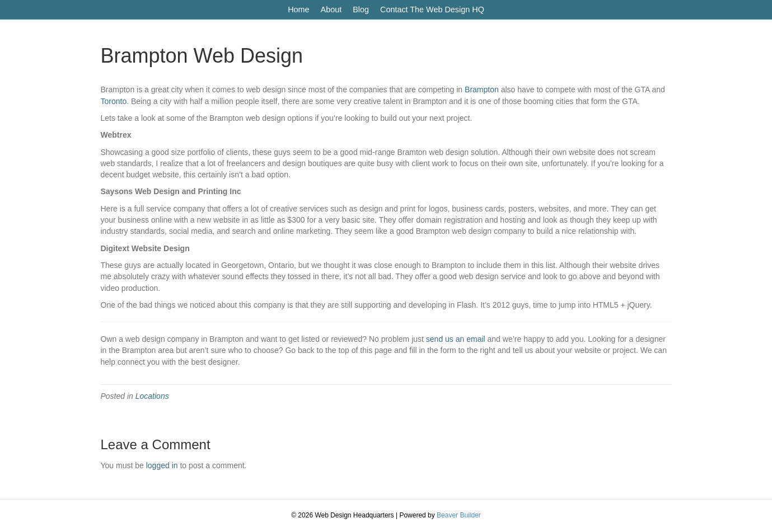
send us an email (456, 339)
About (331, 10)
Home (298, 10)
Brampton (482, 90)
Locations (152, 396)
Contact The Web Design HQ (432, 10)
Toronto (114, 101)
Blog (361, 10)
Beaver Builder (459, 515)
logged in (162, 465)
